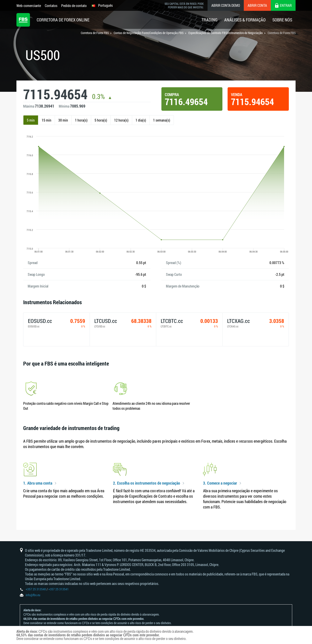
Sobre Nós (282, 20)
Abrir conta (257, 5)
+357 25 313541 (59, 589)
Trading (210, 20)
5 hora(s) (101, 120)
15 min (46, 120)
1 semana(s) (162, 120)
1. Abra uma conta (38, 483)
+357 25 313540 (36, 589)
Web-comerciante (29, 6)
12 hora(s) (121, 120)
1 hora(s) (81, 120)
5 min (31, 120)
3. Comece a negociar (220, 483)
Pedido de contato (74, 6)
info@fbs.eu (33, 595)
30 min (63, 120)
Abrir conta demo (226, 5)
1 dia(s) (141, 120)
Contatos (51, 6)
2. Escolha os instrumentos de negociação (147, 483)
